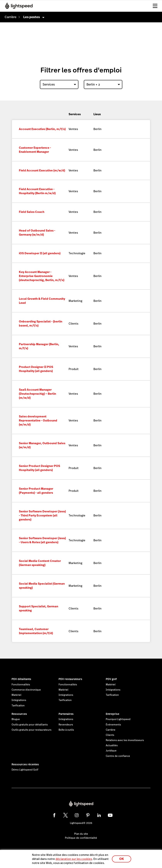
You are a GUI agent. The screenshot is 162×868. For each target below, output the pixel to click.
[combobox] (59, 84)
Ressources (19, 714)
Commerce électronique (26, 690)
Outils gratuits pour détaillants (30, 725)
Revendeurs (66, 725)
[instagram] (77, 815)
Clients (110, 735)
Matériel (16, 695)
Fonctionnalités (21, 685)
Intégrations (19, 700)
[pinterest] (88, 815)
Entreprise (112, 714)
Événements (113, 725)
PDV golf (111, 679)
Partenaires (66, 714)
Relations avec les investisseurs (125, 740)
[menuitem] (10, 17)
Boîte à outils (66, 730)
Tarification (18, 706)
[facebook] (54, 815)
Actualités (112, 745)
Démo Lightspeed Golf (25, 770)
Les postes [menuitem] (32, 17)
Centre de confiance (118, 756)
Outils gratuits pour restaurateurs (31, 730)
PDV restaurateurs (70, 679)
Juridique (111, 751)
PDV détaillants (21, 679)
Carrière (111, 730)
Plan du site (81, 834)
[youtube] (110, 815)
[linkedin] (99, 815)
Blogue (16, 719)
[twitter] (65, 815)
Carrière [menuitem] (10, 17)
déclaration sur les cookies (74, 859)
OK (122, 859)
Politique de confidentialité (81, 838)
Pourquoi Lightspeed (118, 719)
